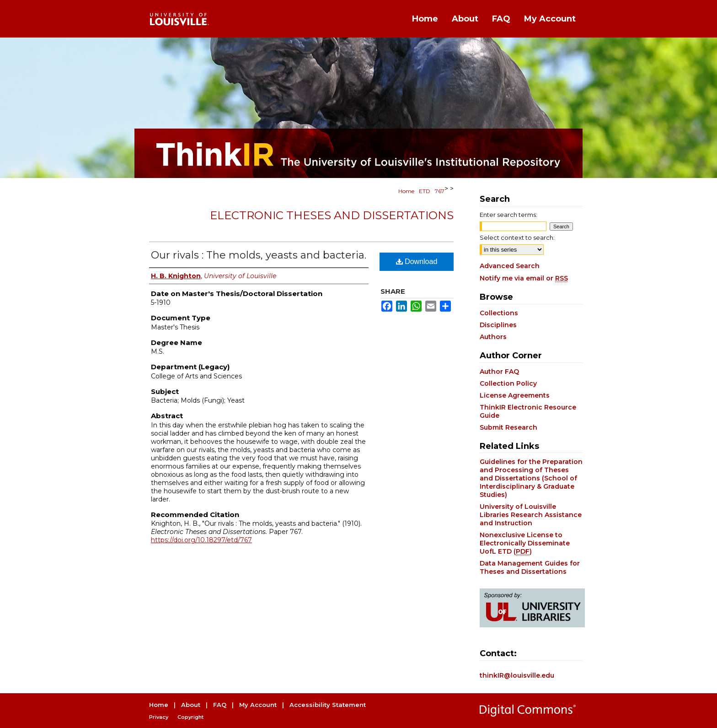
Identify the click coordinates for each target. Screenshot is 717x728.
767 (440, 191)
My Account (258, 705)
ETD (425, 191)
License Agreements (515, 395)
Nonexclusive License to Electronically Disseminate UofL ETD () (525, 543)
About (191, 705)
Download (417, 262)
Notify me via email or (524, 278)
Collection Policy (508, 383)
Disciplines (498, 325)
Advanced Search (510, 266)
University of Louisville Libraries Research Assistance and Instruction (531, 515)
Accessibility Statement (328, 705)
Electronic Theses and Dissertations (332, 215)
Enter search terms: (508, 215)
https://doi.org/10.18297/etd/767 (201, 540)
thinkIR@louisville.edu (517, 675)
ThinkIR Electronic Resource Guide (528, 411)
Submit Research (508, 427)
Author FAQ (499, 372)
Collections (499, 313)
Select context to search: (517, 237)
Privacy (159, 717)
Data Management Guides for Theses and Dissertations (530, 567)
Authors (493, 337)
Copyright (190, 717)
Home (406, 191)
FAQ (220, 705)
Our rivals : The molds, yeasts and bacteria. (259, 255)
